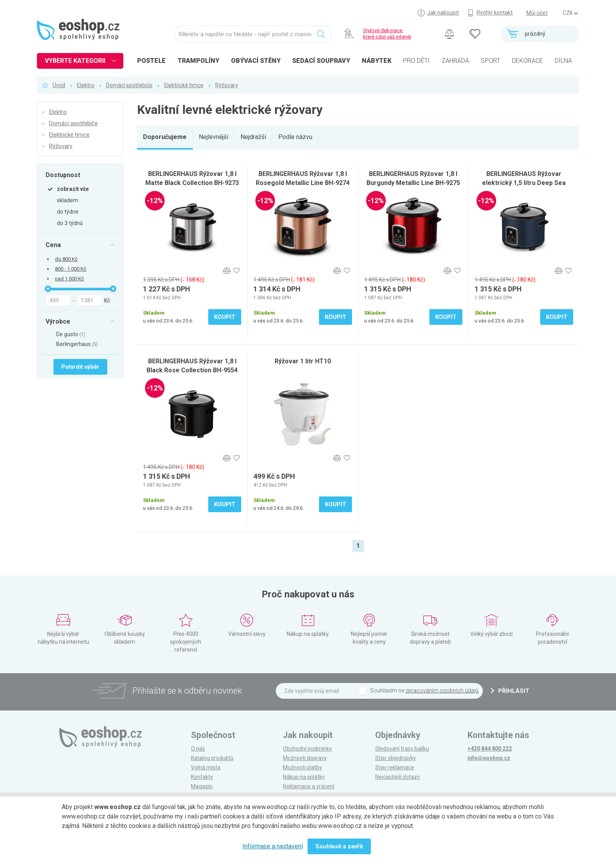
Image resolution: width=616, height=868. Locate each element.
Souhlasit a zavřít (339, 846)
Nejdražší (253, 137)
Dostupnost (63, 175)
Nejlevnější (214, 137)
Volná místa (206, 767)
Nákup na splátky (304, 777)
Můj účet (537, 13)
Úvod (59, 85)
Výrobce (58, 321)
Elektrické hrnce (184, 85)
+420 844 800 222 (490, 749)
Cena (53, 245)
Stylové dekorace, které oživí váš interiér (387, 34)
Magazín (202, 786)
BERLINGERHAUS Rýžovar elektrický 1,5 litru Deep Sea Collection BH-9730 (524, 183)
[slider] (48, 289)
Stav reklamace (395, 767)
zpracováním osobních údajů (442, 690)
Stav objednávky (396, 758)
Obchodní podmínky (307, 749)
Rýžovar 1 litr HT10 (303, 361)
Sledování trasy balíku (402, 749)
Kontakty (202, 777)
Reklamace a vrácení (309, 786)
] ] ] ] (570, 13)
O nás (198, 749)
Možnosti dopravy (305, 758)
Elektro (86, 85)
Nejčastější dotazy (398, 777)
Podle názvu (295, 137)
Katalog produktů (212, 758)
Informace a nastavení (273, 846)
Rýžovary (227, 85)
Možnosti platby (302, 767)
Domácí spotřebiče (129, 85)
